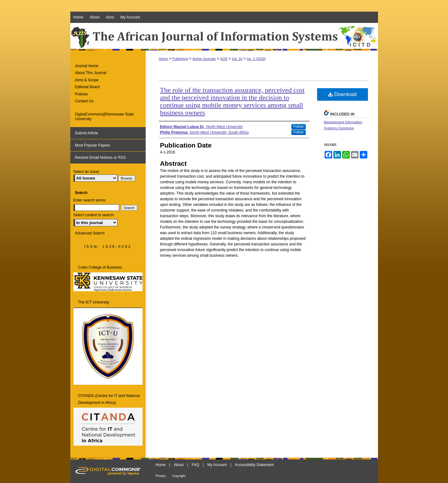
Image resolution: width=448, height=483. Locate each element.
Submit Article (86, 133)
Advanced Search (90, 233)
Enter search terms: (90, 200)
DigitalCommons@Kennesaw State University (105, 116)
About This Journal (91, 73)
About (178, 465)
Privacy (161, 476)
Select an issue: (87, 172)
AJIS (224, 59)
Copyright (179, 476)
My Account (217, 465)
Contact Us (84, 101)
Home (163, 59)
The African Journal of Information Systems (224, 37)
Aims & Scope (87, 80)
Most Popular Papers (93, 145)
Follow (299, 126)
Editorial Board (87, 87)
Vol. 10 (237, 59)
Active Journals (204, 59)
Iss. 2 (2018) (256, 59)
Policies (81, 94)
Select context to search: (94, 215)
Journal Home (87, 66)
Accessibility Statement (254, 465)
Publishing (180, 59)
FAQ (195, 465)
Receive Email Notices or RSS (100, 158)
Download (342, 94)
